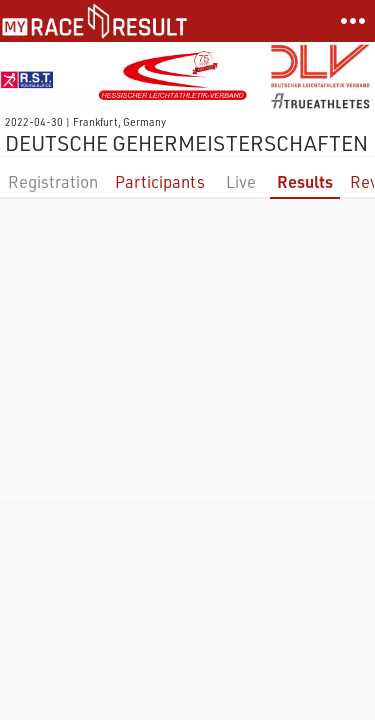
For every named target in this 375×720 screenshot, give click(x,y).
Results (305, 181)
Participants (160, 181)
